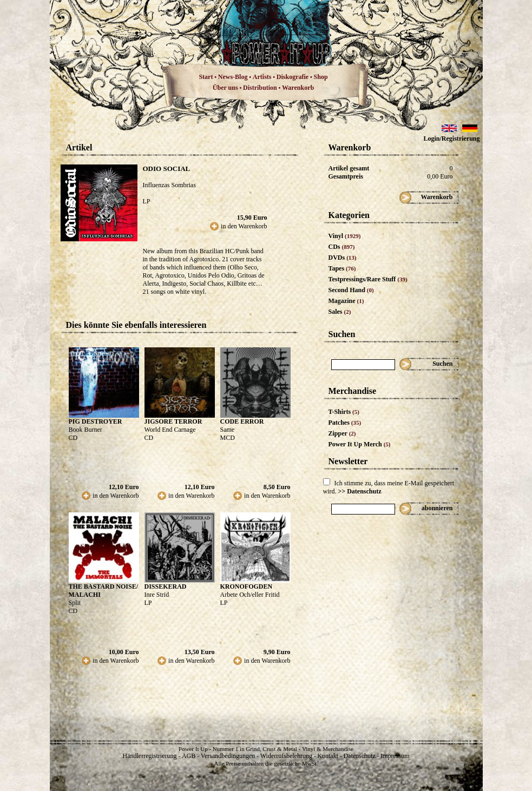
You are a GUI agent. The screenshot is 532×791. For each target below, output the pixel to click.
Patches (345, 423)
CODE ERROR (242, 421)
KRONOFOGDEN (247, 586)
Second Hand (351, 290)
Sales (340, 312)
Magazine (346, 301)
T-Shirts (344, 412)
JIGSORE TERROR (173, 421)
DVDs (343, 258)
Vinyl (345, 236)
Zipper (342, 433)
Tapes (342, 268)
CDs (342, 247)
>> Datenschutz (360, 491)
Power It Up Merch (360, 444)
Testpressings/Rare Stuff (368, 279)
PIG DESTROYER (96, 421)
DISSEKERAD (166, 586)
